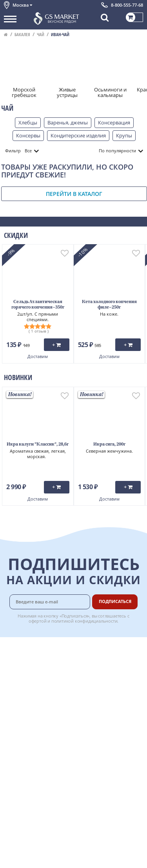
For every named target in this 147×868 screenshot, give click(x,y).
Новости (14, 683)
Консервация (114, 122)
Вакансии (99, 734)
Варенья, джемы (68, 122)
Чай (41, 34)
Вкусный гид (103, 699)
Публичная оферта (27, 718)
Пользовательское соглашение (42, 700)
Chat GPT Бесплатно (73, 771)
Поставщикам (104, 716)
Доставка (99, 648)
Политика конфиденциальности (43, 709)
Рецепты (98, 690)
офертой (38, 621)
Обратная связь (23, 674)
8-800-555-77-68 (127, 5)
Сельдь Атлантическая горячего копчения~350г (38, 305)
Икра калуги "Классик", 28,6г (38, 445)
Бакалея (22, 34)
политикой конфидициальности (84, 621)
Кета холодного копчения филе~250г (109, 305)
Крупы (124, 135)
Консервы (28, 135)
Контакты (16, 665)
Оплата (96, 656)
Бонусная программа (102, 669)
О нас (11, 656)
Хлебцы (28, 122)
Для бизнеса (102, 725)
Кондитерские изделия (78, 135)
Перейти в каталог (74, 194)
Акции (12, 691)
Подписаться (115, 601)
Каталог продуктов (27, 648)
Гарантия (99, 682)
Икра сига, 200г (109, 445)
